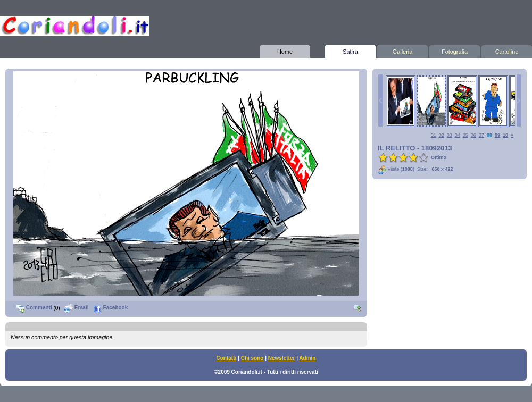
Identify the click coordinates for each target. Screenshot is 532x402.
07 (481, 135)
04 (458, 135)
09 (497, 135)
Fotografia (455, 50)
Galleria (402, 50)
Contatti (227, 358)
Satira (350, 50)
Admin (307, 358)
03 (450, 135)
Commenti (34, 308)
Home (285, 50)
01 (434, 135)
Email (76, 308)
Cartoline (507, 50)
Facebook (110, 308)
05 (465, 135)
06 (473, 135)
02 (442, 135)
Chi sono (252, 358)
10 (505, 135)
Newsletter (282, 358)
